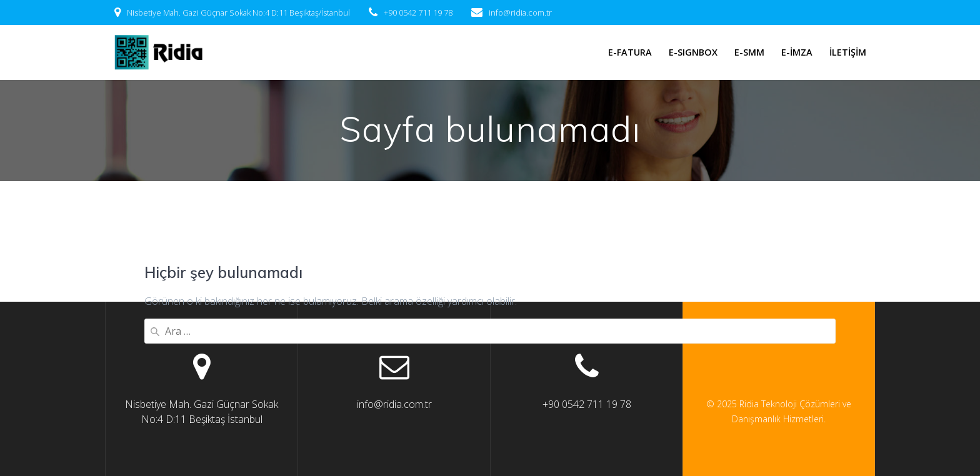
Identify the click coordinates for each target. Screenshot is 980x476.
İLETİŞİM (848, 52)
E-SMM (749, 52)
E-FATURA (630, 52)
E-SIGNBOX (693, 52)
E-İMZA (797, 52)
